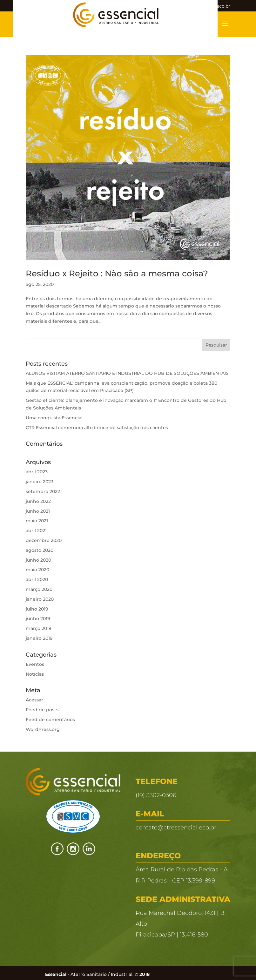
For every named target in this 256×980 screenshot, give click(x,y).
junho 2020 (38, 560)
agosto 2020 (40, 550)
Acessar (34, 700)
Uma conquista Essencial (54, 418)
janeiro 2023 (40, 482)
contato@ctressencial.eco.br (176, 828)
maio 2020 (37, 570)
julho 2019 (37, 609)
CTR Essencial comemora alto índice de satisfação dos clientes (97, 428)
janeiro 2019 (39, 638)
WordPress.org (43, 729)
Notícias (35, 674)
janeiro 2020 (40, 599)
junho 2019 (38, 618)
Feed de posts (42, 710)
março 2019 (39, 628)
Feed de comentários (50, 720)
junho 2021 (38, 511)
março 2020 (39, 589)
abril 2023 (37, 472)
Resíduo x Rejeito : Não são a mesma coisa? (117, 274)
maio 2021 (37, 521)
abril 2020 (37, 579)
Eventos (35, 664)
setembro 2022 (43, 491)
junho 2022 (38, 501)
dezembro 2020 (44, 540)
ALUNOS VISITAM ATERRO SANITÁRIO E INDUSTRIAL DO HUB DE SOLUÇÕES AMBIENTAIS (127, 373)
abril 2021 (36, 531)
